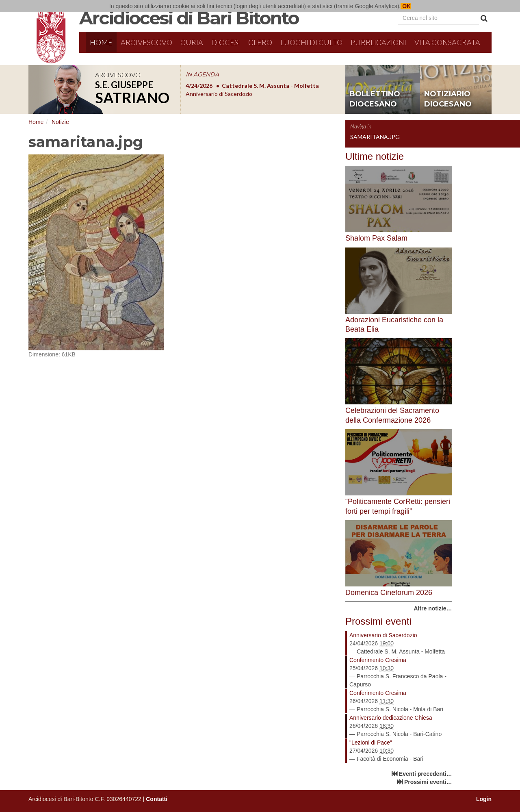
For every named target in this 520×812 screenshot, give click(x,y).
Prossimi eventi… (428, 782)
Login (484, 799)
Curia (192, 42)
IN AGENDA (202, 74)
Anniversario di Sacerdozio (383, 635)
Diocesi (226, 42)
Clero (260, 42)
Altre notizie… (433, 608)
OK (406, 6)
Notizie (60, 122)
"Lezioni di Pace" (371, 743)
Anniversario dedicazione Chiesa (391, 718)
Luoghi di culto (311, 42)
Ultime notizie (375, 156)
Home (101, 42)
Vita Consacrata (447, 42)
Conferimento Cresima (378, 660)
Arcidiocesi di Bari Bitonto (189, 18)
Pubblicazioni (378, 42)
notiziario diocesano (448, 99)
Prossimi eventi (378, 621)
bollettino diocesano (375, 99)
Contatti (157, 799)
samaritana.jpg (375, 137)
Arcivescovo (146, 42)
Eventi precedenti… (426, 774)
